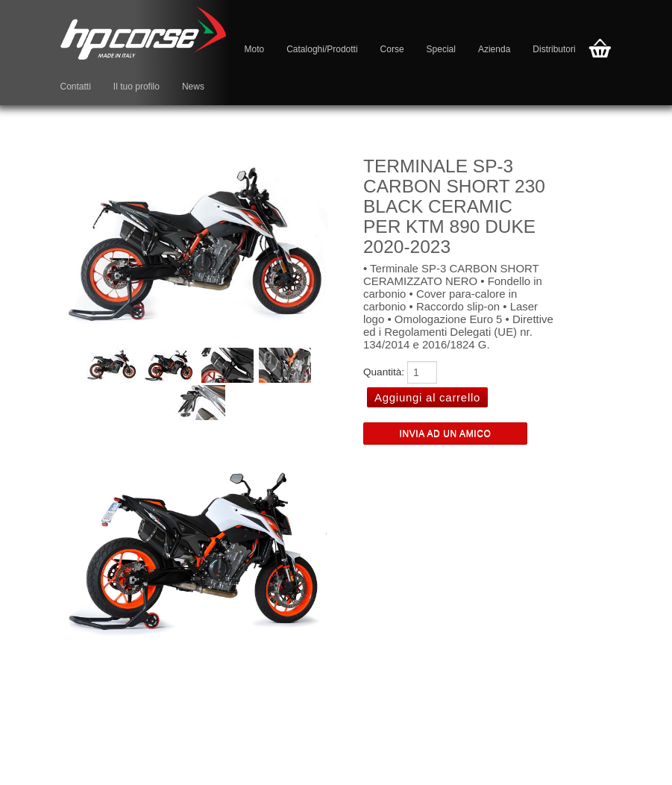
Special (441, 49)
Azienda (494, 49)
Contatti (76, 87)
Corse (392, 49)
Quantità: (384, 372)
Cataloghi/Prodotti (322, 49)
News (193, 87)
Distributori (554, 49)
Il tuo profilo (136, 87)
